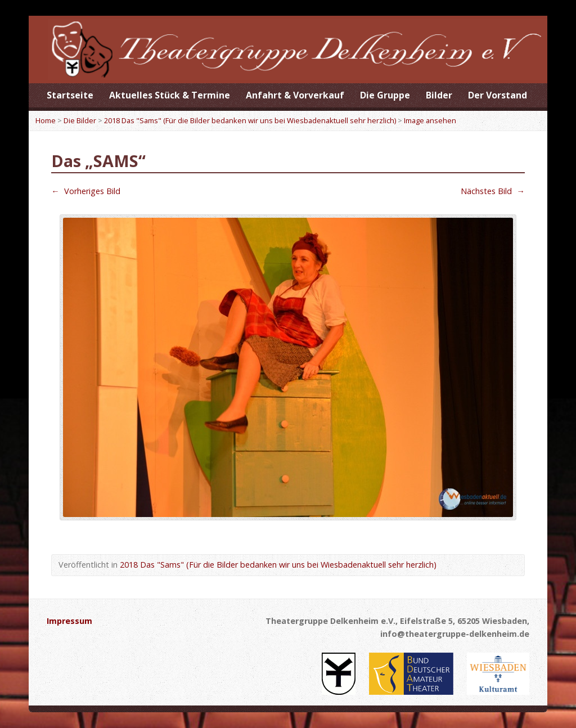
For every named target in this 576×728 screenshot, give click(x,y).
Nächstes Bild (492, 191)
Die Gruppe (385, 95)
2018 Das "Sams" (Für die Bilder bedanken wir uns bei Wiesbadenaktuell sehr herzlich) (250, 120)
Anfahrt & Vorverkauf (295, 95)
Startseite (70, 95)
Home (46, 120)
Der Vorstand (498, 95)
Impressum (69, 621)
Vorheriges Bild (85, 191)
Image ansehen (430, 120)
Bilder (439, 95)
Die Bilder (80, 120)
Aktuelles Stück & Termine (170, 95)
